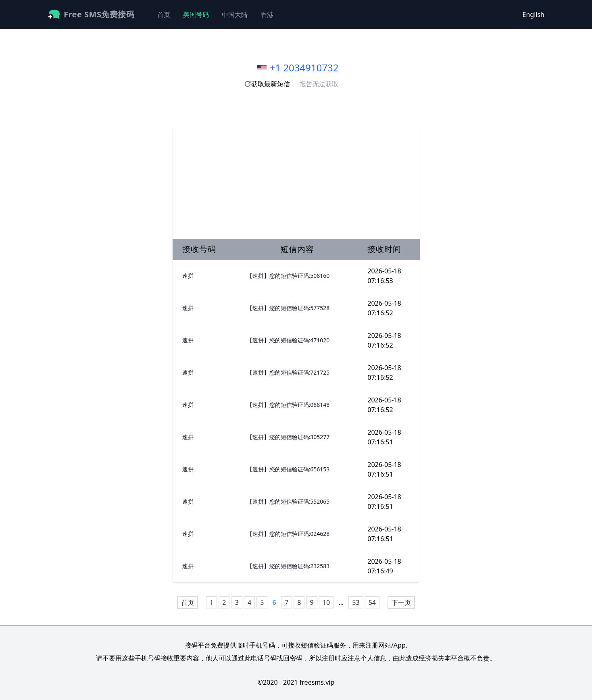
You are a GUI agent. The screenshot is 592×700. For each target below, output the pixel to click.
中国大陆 (235, 15)
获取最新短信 (267, 84)
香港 (267, 15)
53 (356, 602)
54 (372, 602)
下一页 (401, 602)
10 (326, 602)
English (534, 15)
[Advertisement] (296, 182)
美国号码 (196, 15)
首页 (164, 15)
